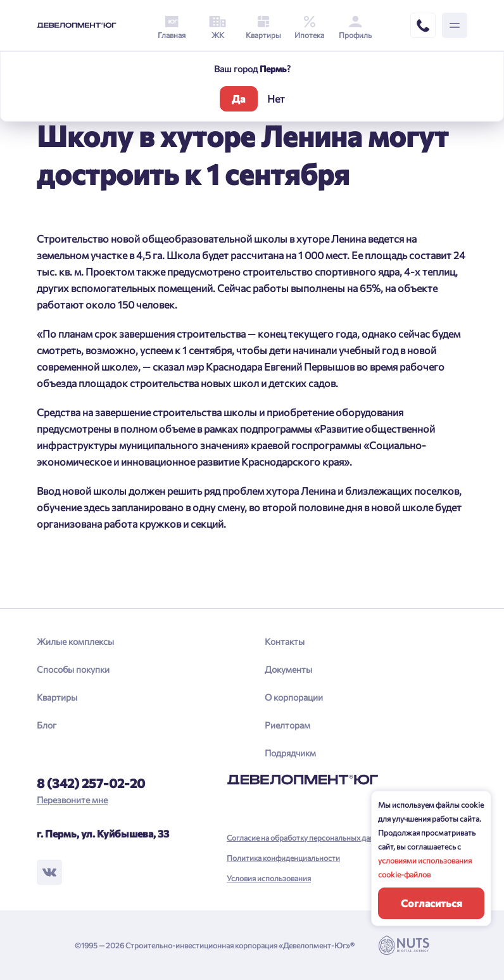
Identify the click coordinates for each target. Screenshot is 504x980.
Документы (288, 669)
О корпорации (294, 697)
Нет (276, 99)
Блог (47, 725)
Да (238, 99)
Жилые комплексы (75, 641)
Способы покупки (73, 669)
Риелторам (287, 725)
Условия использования (269, 878)
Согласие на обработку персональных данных (307, 837)
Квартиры (57, 697)
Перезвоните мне (72, 800)
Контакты (285, 641)
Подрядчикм (290, 753)
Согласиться (432, 903)
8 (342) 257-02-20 (91, 783)
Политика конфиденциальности (283, 858)
